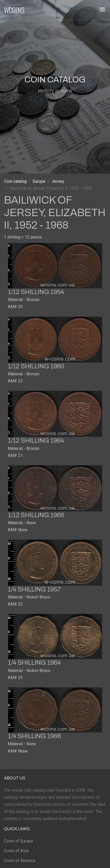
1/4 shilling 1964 (34, 663)
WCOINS (14, 10)
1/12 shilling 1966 (36, 515)
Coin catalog (15, 181)
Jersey (58, 181)
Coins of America (20, 861)
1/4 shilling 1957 (34, 589)
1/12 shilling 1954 (36, 292)
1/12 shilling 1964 (36, 441)
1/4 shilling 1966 (34, 736)
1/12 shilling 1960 (36, 366)
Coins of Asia (16, 851)
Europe (39, 181)
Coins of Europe (19, 841)
